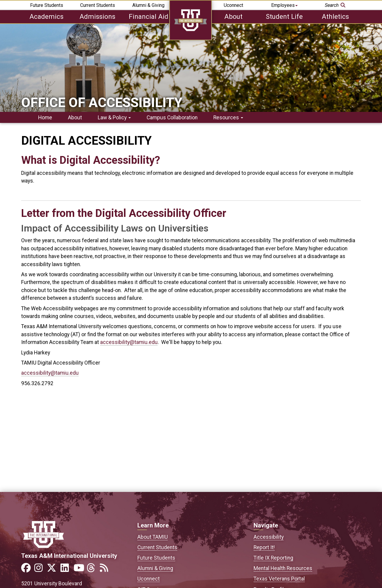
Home (45, 118)
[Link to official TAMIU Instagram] (40, 570)
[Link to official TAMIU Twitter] (53, 570)
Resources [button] (228, 118)
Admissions (97, 16)
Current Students (98, 5)
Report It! (264, 547)
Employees (284, 5)
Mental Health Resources (283, 568)
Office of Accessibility (102, 102)
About (233, 16)
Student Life (284, 16)
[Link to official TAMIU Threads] (93, 570)
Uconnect (233, 5)
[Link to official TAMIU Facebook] (27, 570)
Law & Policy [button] (114, 118)
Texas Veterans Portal (279, 579)
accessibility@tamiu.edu (129, 342)
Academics (46, 16)
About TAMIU (153, 537)
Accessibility (269, 537)
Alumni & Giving (148, 5)
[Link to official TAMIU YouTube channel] (80, 570)
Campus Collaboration (172, 118)
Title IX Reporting (273, 558)
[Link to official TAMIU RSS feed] (106, 570)
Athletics (335, 16)
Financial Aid (149, 16)
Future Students (47, 5)
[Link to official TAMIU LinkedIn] (66, 570)
